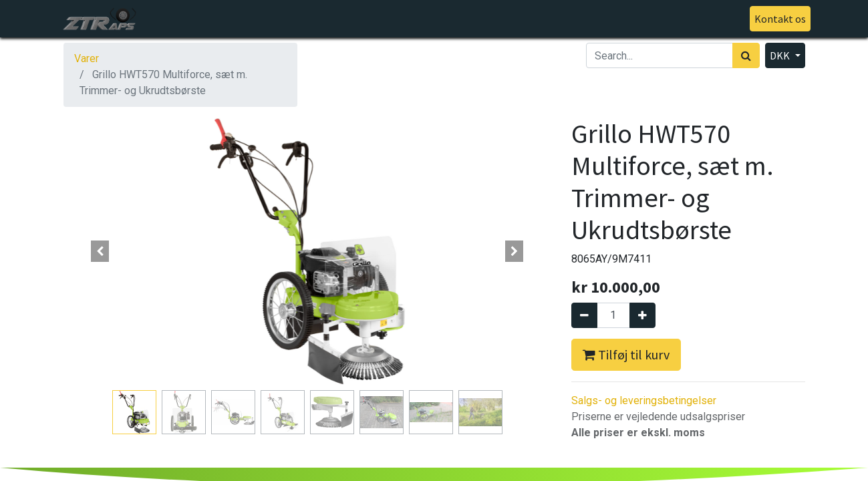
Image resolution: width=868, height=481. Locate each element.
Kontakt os (775, 19)
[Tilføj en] (642, 315)
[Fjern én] (584, 315)
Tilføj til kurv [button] (626, 354)
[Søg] (746, 55)
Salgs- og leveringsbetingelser (644, 400)
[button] (100, 251)
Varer (87, 58)
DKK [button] (781, 55)
